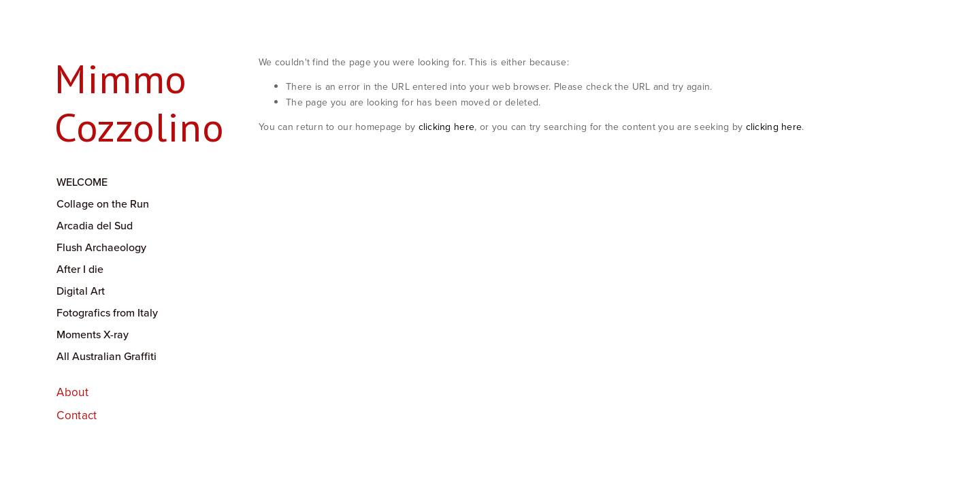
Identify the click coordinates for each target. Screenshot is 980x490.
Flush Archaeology (101, 247)
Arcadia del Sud (95, 225)
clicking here (447, 127)
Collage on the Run (103, 203)
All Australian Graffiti (107, 356)
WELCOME (82, 182)
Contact (77, 415)
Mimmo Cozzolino (139, 102)
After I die (80, 269)
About (72, 392)
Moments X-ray (93, 334)
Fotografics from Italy (107, 312)
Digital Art (81, 291)
